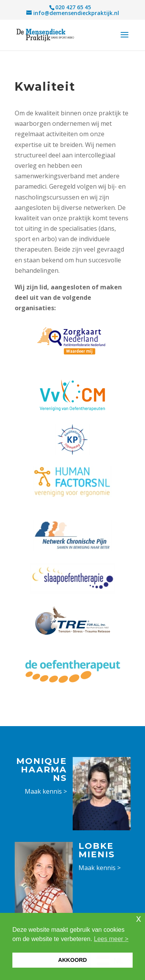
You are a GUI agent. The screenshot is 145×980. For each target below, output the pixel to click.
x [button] (139, 918)
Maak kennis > (46, 791)
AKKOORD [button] (72, 960)
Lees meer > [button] (111, 939)
